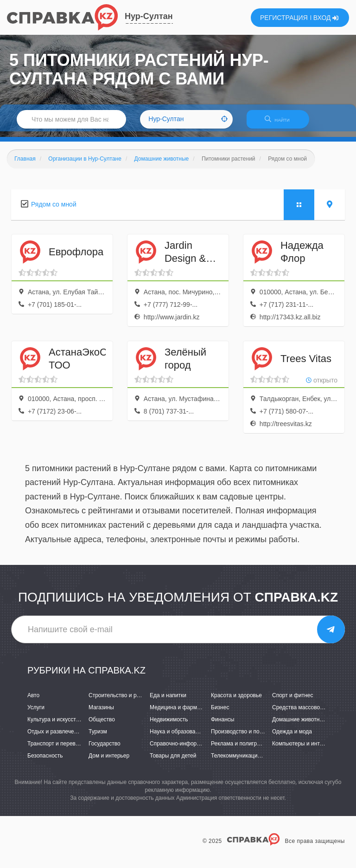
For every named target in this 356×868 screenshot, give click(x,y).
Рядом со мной (54, 210)
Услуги (36, 713)
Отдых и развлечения (55, 737)
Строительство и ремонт (120, 701)
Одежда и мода (292, 737)
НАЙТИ (282, 123)
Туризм (98, 737)
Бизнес (220, 713)
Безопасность (45, 762)
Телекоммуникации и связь (246, 762)
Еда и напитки (168, 701)
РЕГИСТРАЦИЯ (284, 18)
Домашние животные (299, 725)
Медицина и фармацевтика (185, 713)
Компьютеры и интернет (303, 750)
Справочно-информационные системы (200, 750)
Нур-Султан (149, 16)
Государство (105, 750)
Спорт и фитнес (293, 701)
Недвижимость (169, 725)
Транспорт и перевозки (57, 750)
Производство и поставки (244, 737)
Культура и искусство (55, 725)
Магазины (101, 713)
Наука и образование (177, 737)
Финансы (222, 725)
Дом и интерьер (109, 762)
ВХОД (326, 18)
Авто (33, 701)
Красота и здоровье (236, 701)
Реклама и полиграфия (241, 750)
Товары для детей (173, 762)
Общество (102, 725)
